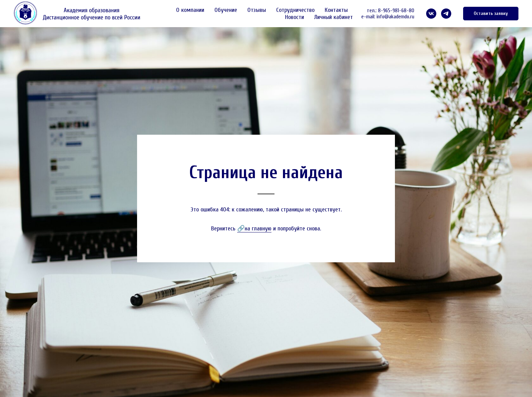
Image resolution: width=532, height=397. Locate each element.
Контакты (336, 10)
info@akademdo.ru (395, 17)
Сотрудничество (295, 10)
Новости (294, 17)
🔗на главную (254, 229)
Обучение (226, 10)
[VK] (431, 14)
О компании (190, 10)
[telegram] (446, 14)
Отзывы (257, 10)
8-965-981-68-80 (396, 11)
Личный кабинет (334, 17)
